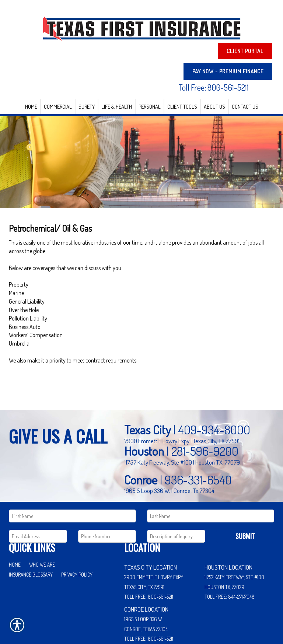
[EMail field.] (38, 497)
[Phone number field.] (107, 497)
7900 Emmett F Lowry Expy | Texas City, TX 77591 (182, 401)
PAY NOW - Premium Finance (228, 71)
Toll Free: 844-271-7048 (230, 557)
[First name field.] (72, 476)
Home (15, 525)
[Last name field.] (211, 476)
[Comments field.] (176, 497)
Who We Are (42, 525)
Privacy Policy (77, 535)
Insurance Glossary (31, 535)
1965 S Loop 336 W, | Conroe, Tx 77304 (169, 451)
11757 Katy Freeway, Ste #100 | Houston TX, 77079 (182, 423)
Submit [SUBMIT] (245, 497)
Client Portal (245, 51)
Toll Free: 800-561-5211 (214, 87)
